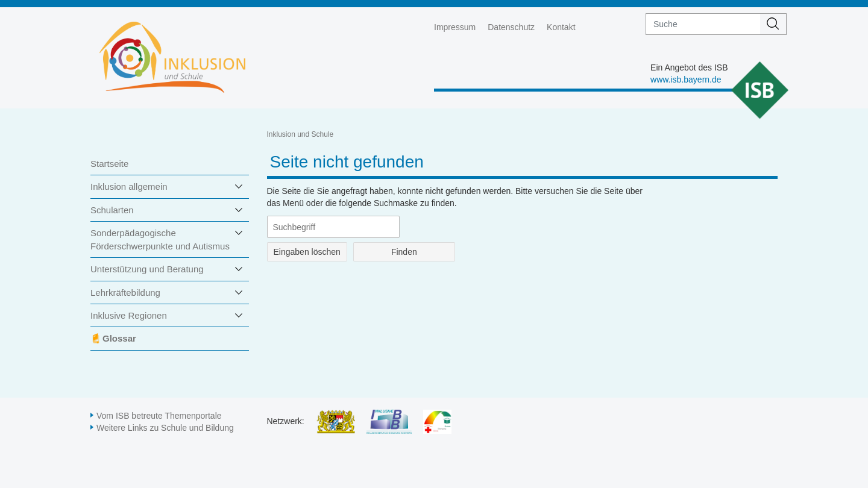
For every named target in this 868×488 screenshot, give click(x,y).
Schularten (112, 210)
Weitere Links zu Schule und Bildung (165, 428)
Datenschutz (511, 27)
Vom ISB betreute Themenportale (159, 416)
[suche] (703, 24)
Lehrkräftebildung (125, 292)
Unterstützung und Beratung (147, 269)
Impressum (455, 27)
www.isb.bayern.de (686, 80)
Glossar (119, 338)
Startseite (109, 164)
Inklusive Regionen (129, 315)
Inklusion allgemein (129, 186)
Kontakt (561, 27)
